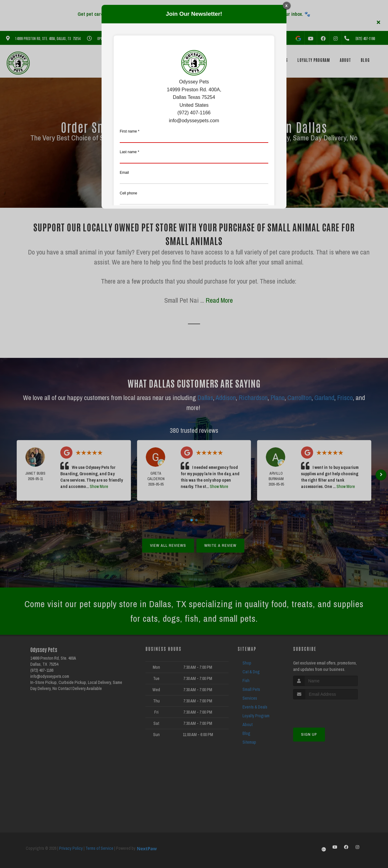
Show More (99, 486)
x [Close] (286, 5)
